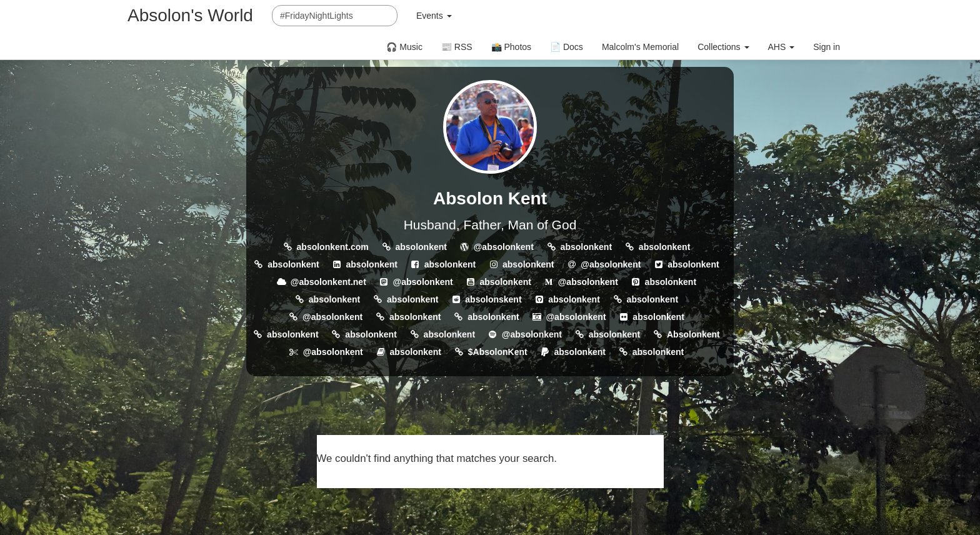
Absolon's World (190, 15)
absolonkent (421, 247)
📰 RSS (457, 47)
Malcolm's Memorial (640, 47)
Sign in (827, 47)
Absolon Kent (490, 198)
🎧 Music (404, 47)
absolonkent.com (333, 247)
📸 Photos (511, 47)
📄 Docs (567, 47)
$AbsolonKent (498, 352)
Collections (723, 47)
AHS (782, 47)
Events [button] (434, 16)
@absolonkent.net (328, 282)
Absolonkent (693, 334)
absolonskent (493, 299)
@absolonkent (504, 247)
